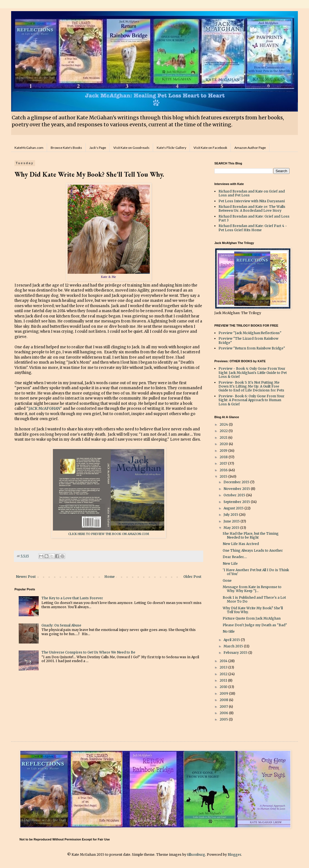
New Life (230, 564)
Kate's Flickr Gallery (171, 148)
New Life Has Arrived (241, 544)
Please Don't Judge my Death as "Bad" (255, 625)
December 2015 (237, 482)
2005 (224, 719)
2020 (224, 444)
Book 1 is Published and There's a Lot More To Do (254, 599)
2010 (224, 687)
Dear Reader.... (235, 557)
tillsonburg (196, 855)
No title (229, 631)
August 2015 (234, 508)
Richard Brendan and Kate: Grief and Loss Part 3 (254, 218)
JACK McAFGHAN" (45, 409)
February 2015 (236, 653)
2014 (224, 661)
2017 (224, 463)
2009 (224, 693)
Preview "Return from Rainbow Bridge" (252, 348)
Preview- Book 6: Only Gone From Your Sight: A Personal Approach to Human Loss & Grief (252, 400)
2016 (224, 470)
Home (110, 577)
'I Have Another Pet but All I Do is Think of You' (256, 572)
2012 (224, 674)
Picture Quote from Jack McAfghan (252, 618)
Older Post (192, 577)
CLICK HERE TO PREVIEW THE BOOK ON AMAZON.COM (109, 534)
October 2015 (235, 495)
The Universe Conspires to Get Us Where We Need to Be (88, 652)
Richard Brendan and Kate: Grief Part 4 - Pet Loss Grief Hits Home (253, 228)
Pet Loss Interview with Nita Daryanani (252, 201)
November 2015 (237, 489)
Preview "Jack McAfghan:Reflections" (250, 333)
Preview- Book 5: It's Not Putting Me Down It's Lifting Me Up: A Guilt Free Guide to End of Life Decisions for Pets (251, 386)
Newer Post (26, 577)
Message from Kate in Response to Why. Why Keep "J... (252, 589)
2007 (224, 707)
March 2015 (234, 646)
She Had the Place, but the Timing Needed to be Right (251, 535)
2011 (224, 680)
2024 (224, 424)
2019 (224, 451)
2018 (224, 457)
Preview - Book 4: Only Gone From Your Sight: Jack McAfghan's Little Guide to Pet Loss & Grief (253, 373)
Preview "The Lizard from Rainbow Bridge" (248, 340)
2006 (224, 713)
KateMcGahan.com (29, 148)
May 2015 (232, 528)
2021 (224, 437)
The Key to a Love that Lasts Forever (72, 598)
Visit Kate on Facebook (210, 148)
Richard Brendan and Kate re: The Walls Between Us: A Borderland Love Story (252, 209)
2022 (224, 431)
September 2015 (237, 502)
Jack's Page (98, 148)
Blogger (234, 855)
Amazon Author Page (250, 148)
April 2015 (232, 640)
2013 (224, 667)
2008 (224, 700)
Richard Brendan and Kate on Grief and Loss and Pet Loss (252, 193)
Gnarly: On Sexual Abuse (61, 625)
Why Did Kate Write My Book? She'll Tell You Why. (253, 610)
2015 (224, 476)
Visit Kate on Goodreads (131, 148)
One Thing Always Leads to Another (253, 550)
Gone (227, 580)
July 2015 (231, 515)
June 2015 (232, 521)
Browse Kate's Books (66, 148)
